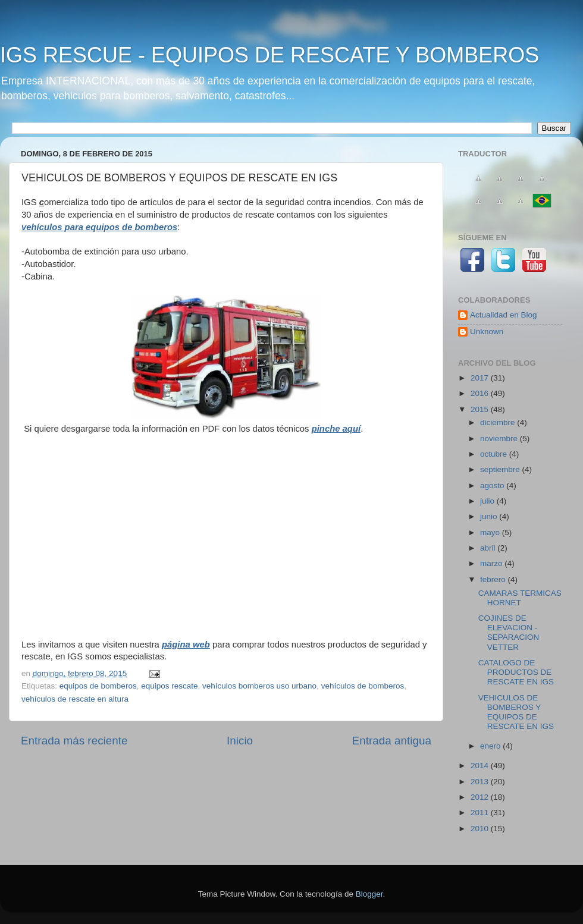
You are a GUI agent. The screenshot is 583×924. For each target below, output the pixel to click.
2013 (481, 782)
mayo (491, 532)
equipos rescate (169, 686)
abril (489, 548)
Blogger (369, 894)
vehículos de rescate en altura (75, 699)
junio (490, 516)
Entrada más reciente (74, 741)
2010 (481, 829)
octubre (495, 454)
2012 (481, 797)
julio (488, 501)
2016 (481, 393)
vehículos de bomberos (363, 686)
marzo (492, 563)
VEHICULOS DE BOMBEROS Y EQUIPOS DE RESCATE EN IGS (516, 712)
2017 (481, 378)
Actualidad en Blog (504, 315)
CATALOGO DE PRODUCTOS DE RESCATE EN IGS (516, 672)
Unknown (487, 331)
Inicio (240, 741)
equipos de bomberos (98, 686)
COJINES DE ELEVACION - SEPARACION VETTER (509, 633)
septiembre (501, 469)
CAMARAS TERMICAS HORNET (520, 598)
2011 (481, 813)
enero (491, 746)
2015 (481, 409)
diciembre (499, 422)
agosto (493, 485)
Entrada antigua (392, 741)
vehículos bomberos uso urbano (259, 686)
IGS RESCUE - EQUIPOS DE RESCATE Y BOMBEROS (269, 55)
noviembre (500, 439)
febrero (494, 579)
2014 (481, 766)
